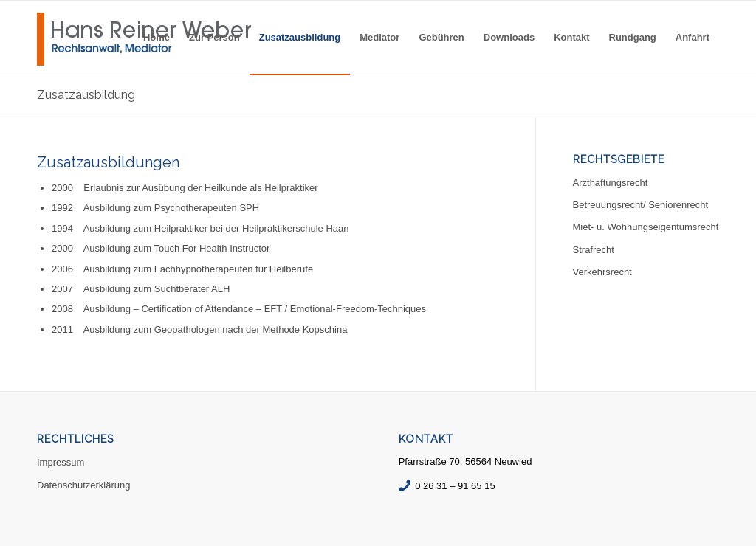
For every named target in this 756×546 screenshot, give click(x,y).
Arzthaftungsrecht (611, 183)
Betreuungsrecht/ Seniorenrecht (641, 205)
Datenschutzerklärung (83, 485)
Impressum (61, 462)
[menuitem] (157, 38)
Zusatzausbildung (86, 95)
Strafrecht (594, 250)
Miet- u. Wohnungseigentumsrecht (646, 227)
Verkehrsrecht (602, 272)
